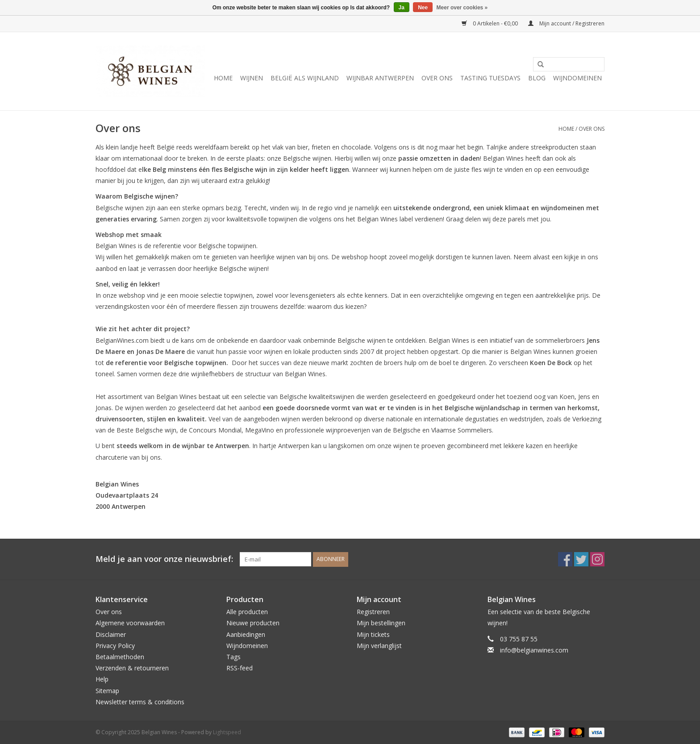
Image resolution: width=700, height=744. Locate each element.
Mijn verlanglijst (379, 646)
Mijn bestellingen (381, 623)
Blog (537, 78)
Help (102, 679)
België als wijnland (305, 78)
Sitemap (107, 691)
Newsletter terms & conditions (140, 702)
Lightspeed (227, 732)
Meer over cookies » (462, 8)
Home (223, 78)
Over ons (437, 78)
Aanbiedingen (246, 634)
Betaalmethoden (120, 657)
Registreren (373, 612)
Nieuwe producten (253, 623)
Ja (402, 8)
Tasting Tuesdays (490, 78)
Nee (423, 8)
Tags (233, 657)
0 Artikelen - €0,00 (490, 23)
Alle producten (247, 612)
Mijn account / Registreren (566, 23)
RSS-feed (240, 668)
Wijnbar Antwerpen (380, 78)
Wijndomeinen (577, 78)
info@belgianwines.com (534, 650)
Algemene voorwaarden (130, 623)
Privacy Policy (115, 646)
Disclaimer (111, 634)
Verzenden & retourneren (132, 668)
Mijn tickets (373, 634)
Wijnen (252, 78)
